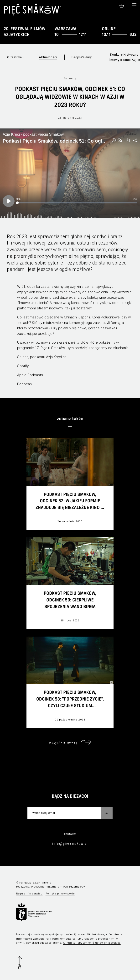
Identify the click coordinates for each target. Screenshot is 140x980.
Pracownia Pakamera (45, 887)
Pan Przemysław (74, 887)
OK (107, 813)
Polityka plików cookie (60, 894)
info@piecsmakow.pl (70, 843)
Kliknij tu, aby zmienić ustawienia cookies (92, 943)
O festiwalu (16, 57)
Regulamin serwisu (29, 894)
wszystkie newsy (63, 742)
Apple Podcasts (30, 375)
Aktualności (48, 57)
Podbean (24, 384)
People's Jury (82, 57)
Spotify (23, 366)
